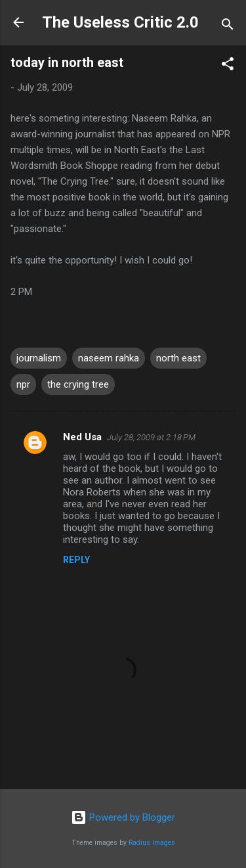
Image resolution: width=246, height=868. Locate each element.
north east (178, 358)
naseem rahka (109, 358)
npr (23, 384)
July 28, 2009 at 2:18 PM (151, 437)
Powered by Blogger (123, 817)
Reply (76, 560)
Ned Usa (82, 437)
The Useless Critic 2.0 (120, 22)
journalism (39, 358)
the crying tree (78, 384)
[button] (228, 66)
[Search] (228, 27)
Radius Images (152, 843)
